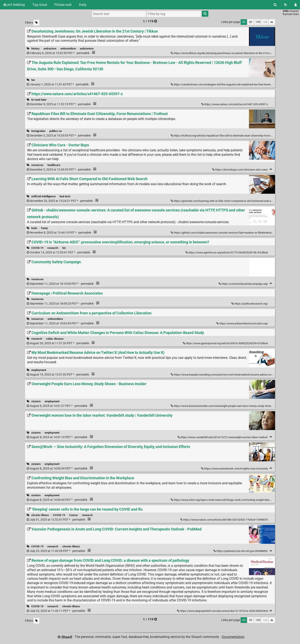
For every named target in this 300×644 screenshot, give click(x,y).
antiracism (50, 49)
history (35, 49)
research (53, 248)
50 (251, 22)
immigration (38, 131)
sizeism (36, 401)
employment (39, 370)
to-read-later (39, 100)
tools (34, 228)
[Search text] (119, 14)
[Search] (275, 5)
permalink (58, 53)
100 (258, 22)
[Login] (296, 5)
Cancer (74, 515)
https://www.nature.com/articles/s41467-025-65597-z (235, 104)
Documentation (233, 637)
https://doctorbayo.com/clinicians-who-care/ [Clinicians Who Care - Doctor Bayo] (240, 170)
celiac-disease (55, 339)
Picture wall (63, 5)
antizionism (87, 49)
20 (244, 22)
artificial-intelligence (43, 196)
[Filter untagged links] (36, 23)
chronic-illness (40, 515)
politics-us (56, 131)
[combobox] (174, 14)
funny (44, 228)
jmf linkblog (14, 5)
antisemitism (68, 49)
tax (33, 80)
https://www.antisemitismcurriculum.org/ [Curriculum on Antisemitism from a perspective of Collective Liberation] (242, 323)
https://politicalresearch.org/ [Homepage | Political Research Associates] (250, 304)
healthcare (54, 165)
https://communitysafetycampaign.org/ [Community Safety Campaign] (244, 284)
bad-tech (65, 196)
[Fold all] (272, 22)
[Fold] (271, 169)
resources (37, 165)
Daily (83, 5)
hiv (64, 248)
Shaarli (67, 637)
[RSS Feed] (286, 5)
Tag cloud (40, 5)
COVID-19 (37, 248)
